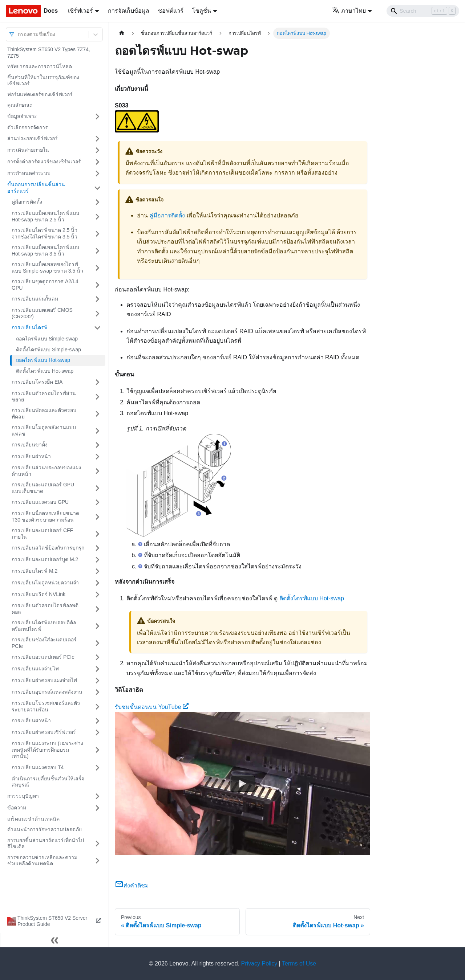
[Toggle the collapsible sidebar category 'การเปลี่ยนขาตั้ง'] (97, 445)
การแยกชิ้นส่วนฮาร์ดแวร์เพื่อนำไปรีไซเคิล (46, 844)
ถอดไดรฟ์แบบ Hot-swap (43, 360)
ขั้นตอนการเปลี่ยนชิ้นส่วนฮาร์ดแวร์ (36, 188)
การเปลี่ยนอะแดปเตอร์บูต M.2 (45, 559)
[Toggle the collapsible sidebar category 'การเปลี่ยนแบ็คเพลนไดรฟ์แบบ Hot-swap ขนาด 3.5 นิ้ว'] (97, 251)
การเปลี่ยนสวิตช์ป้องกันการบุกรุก (48, 548)
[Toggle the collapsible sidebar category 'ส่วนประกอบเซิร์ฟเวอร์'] (97, 139)
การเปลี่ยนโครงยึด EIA (37, 382)
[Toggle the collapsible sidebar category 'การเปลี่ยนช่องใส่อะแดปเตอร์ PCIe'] (97, 643)
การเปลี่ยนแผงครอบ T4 (38, 767)
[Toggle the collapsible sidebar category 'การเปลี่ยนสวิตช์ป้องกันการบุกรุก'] (97, 548)
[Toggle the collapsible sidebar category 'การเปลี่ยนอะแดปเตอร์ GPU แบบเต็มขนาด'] (97, 488)
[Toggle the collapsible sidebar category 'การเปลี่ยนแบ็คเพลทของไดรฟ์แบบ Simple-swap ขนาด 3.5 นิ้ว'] (97, 268)
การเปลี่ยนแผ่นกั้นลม (35, 299)
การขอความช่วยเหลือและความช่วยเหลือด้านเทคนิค (42, 861)
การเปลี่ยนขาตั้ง (30, 445)
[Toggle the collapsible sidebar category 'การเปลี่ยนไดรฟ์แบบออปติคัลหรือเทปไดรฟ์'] (97, 626)
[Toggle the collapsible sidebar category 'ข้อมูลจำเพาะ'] (97, 117)
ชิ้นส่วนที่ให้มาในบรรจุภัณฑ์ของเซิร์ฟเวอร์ (43, 81)
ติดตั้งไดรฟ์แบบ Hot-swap (45, 371)
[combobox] (19, 34)
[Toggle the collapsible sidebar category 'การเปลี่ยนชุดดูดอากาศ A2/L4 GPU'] (97, 285)
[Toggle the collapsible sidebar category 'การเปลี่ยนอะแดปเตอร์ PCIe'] (97, 657)
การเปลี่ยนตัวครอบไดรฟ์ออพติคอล (45, 609)
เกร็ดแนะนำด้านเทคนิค (33, 819)
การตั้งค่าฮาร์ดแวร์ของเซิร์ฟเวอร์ (44, 162)
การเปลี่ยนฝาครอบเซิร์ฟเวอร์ (44, 732)
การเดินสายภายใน (28, 150)
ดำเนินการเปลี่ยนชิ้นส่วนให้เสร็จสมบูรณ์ (48, 782)
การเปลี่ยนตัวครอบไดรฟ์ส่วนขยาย (44, 396)
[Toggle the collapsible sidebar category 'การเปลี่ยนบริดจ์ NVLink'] (97, 595)
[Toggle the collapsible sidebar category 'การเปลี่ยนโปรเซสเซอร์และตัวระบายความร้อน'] (97, 707)
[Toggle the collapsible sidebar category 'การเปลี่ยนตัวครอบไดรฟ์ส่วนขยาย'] (97, 397)
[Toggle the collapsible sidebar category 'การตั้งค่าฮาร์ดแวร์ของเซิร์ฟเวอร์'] (97, 162)
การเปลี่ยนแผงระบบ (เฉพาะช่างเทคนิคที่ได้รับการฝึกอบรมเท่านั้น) (47, 750)
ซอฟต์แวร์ (171, 11)
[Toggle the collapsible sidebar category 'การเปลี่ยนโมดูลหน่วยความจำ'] (97, 583)
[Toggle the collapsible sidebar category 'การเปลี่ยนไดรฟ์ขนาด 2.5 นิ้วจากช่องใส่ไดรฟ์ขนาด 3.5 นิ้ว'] (97, 234)
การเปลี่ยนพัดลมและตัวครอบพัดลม (44, 413)
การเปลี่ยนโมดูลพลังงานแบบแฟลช (44, 430)
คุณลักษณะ (20, 105)
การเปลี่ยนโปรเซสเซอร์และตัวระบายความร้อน (46, 706)
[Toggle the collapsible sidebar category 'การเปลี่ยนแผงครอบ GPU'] (97, 502)
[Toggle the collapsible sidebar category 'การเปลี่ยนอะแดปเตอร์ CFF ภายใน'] (97, 534)
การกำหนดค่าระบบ (29, 173)
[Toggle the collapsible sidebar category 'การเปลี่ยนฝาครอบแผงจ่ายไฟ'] (97, 681)
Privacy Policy (259, 963)
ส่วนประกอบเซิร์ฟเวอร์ (33, 138)
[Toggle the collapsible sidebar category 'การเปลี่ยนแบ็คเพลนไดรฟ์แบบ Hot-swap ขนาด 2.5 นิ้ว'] (97, 217)
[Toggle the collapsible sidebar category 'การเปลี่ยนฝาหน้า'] (97, 457)
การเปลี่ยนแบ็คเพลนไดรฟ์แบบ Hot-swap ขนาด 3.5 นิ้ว (45, 250)
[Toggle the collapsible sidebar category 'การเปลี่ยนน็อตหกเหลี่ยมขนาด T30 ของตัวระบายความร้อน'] (97, 517)
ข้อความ (17, 808)
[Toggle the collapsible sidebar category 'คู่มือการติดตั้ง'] (97, 202)
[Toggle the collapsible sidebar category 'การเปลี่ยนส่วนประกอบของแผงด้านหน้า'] (97, 471)
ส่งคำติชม (132, 885)
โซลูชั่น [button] (202, 11)
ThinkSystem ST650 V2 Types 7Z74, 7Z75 (49, 53)
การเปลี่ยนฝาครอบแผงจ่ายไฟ (44, 680)
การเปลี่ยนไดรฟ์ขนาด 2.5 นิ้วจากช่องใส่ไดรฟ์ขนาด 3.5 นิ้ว (45, 233)
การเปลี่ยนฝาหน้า (31, 456)
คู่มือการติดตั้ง (27, 202)
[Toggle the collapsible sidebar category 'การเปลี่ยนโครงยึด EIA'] (97, 382)
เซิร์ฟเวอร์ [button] (80, 11)
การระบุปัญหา (23, 796)
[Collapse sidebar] (54, 940)
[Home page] (122, 33)
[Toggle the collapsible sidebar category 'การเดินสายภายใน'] (97, 150)
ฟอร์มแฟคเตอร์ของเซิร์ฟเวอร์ (40, 94)
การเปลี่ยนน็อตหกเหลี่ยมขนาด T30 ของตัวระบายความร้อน (45, 516)
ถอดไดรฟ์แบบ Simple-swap (47, 339)
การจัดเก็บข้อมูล (129, 11)
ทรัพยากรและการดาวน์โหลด (40, 66)
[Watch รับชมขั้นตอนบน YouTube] (243, 784)
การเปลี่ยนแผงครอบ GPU (40, 502)
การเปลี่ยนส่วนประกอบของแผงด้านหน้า (46, 471)
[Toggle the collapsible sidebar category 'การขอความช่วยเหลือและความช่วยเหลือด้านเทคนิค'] (97, 861)
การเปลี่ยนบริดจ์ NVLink (39, 594)
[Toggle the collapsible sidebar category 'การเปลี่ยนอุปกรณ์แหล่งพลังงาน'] (97, 692)
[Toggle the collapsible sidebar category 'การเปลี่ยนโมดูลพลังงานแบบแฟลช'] (97, 431)
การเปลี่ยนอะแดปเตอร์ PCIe (43, 657)
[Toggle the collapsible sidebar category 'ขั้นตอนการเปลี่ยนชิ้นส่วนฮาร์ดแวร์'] (97, 188)
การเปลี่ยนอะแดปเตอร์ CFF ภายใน (42, 534)
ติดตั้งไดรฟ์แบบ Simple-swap (48, 350)
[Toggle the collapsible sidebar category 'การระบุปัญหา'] (97, 796)
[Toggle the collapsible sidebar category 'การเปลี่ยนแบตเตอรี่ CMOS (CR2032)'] (97, 313)
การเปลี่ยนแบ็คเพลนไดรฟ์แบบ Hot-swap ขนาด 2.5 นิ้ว (45, 216)
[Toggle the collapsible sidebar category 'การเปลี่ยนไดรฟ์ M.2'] (97, 571)
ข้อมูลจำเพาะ (22, 116)
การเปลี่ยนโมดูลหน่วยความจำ (45, 583)
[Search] (423, 11)
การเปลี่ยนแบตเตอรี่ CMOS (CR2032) (42, 313)
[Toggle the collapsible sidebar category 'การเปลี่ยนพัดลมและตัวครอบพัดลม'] (97, 414)
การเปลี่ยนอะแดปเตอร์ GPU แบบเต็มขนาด (43, 488)
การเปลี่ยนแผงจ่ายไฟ (35, 669)
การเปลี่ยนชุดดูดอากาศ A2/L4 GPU (45, 285)
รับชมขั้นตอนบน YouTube (152, 707)
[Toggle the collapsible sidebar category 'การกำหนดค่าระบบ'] (97, 173)
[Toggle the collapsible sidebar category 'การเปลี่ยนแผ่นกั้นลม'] (97, 299)
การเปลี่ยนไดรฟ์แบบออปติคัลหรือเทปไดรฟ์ (44, 626)
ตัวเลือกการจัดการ (28, 127)
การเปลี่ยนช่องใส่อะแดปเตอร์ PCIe (44, 643)
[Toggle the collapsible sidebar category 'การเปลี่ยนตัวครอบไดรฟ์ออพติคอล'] (97, 609)
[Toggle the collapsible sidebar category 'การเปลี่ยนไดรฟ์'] (97, 328)
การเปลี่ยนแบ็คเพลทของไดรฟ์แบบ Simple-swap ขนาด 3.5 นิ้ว (47, 268)
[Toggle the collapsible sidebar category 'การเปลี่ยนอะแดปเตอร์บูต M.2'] (97, 560)
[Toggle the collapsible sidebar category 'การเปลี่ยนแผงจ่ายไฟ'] (97, 669)
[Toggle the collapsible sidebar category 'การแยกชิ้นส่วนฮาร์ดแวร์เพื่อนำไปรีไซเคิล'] (97, 844)
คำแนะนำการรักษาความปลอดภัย (45, 829)
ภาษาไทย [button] (349, 11)
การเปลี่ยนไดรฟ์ (30, 327)
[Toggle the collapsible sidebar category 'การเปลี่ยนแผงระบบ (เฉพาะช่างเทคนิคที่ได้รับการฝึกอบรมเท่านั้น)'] (97, 750)
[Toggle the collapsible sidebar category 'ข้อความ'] (97, 808)
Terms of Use (299, 963)
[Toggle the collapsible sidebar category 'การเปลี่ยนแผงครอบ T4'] (97, 768)
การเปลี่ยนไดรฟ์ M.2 (35, 571)
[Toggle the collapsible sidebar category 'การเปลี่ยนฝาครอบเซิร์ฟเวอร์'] (97, 732)
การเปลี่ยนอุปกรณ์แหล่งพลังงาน (47, 692)
